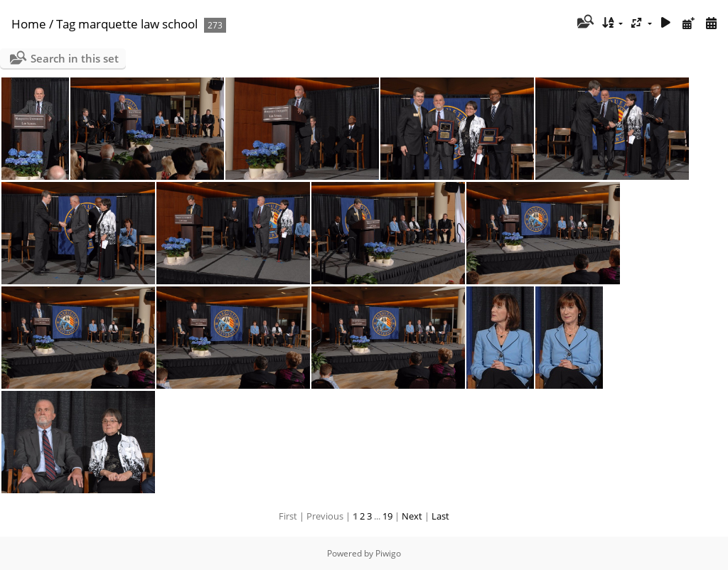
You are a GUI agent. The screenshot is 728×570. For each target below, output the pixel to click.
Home (29, 24)
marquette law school (138, 24)
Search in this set (75, 58)
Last (440, 516)
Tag (66, 24)
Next (412, 516)
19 (387, 516)
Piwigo (388, 553)
